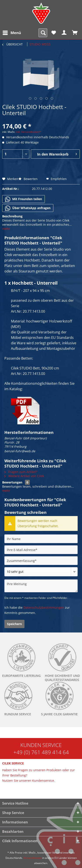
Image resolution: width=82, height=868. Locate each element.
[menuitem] (12, 33)
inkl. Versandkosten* (28, 132)
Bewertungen (12, 482)
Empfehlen (56, 179)
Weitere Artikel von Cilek (24, 476)
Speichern (14, 624)
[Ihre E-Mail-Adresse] (41, 550)
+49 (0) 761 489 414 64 (41, 752)
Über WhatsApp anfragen (28, 208)
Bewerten (28, 179)
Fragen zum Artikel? (21, 472)
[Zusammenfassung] (41, 561)
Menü (12, 32)
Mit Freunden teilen (24, 199)
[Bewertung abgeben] (41, 572)
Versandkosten (32, 858)
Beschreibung (12, 216)
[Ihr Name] (41, 539)
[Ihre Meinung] (41, 586)
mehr (6, 229)
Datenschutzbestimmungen (44, 607)
